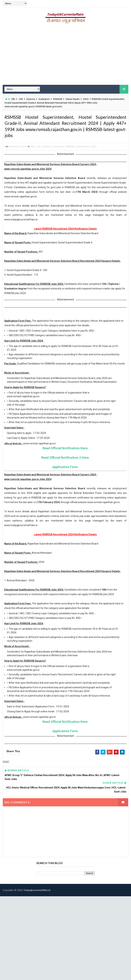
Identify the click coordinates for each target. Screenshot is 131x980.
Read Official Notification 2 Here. (65, 471)
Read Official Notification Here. (65, 461)
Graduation (44, 99)
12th (21, 99)
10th (13, 99)
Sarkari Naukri (73, 99)
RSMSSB (58, 99)
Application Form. (65, 480)
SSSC (86, 99)
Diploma (31, 99)
